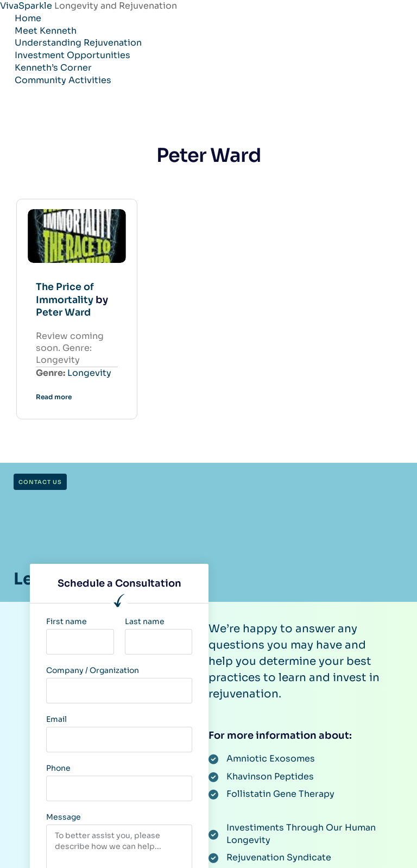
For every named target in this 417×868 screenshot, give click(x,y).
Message (64, 815)
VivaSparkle (27, 6)
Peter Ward (64, 311)
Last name (145, 620)
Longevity (89, 371)
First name (67, 620)
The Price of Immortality (66, 292)
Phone (58, 766)
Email (56, 718)
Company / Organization (93, 669)
